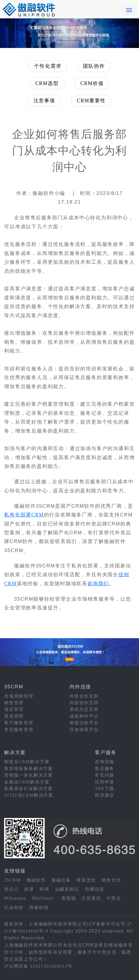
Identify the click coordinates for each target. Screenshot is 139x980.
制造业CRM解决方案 (27, 762)
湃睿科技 (39, 907)
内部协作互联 (84, 703)
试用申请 (105, 782)
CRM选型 (47, 83)
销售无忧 (111, 880)
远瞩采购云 (67, 889)
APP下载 (104, 789)
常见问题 (105, 775)
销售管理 (14, 703)
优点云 (11, 889)
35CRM (12, 880)
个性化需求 (48, 66)
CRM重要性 (91, 101)
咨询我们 (98, 584)
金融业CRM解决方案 (27, 782)
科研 (45, 889)
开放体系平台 (84, 730)
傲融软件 (36, 880)
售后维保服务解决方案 (29, 769)
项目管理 (14, 709)
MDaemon (15, 898)
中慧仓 (114, 898)
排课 (29, 889)
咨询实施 (105, 762)
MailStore (43, 898)
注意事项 (44, 101)
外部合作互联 (84, 696)
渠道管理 (14, 716)
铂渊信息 (95, 889)
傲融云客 (61, 880)
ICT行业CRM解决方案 (29, 795)
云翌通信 (91, 898)
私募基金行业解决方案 (29, 789)
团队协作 (94, 66)
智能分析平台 (84, 723)
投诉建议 (105, 795)
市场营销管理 (19, 696)
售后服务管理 (19, 730)
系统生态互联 (84, 709)
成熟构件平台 (84, 716)
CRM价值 (92, 83)
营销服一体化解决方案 (29, 775)
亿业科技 (14, 907)
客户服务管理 (19, 723)
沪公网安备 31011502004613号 (38, 966)
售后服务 (105, 769)
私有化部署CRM (24, 515)
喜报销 (69, 898)
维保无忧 (86, 880)
